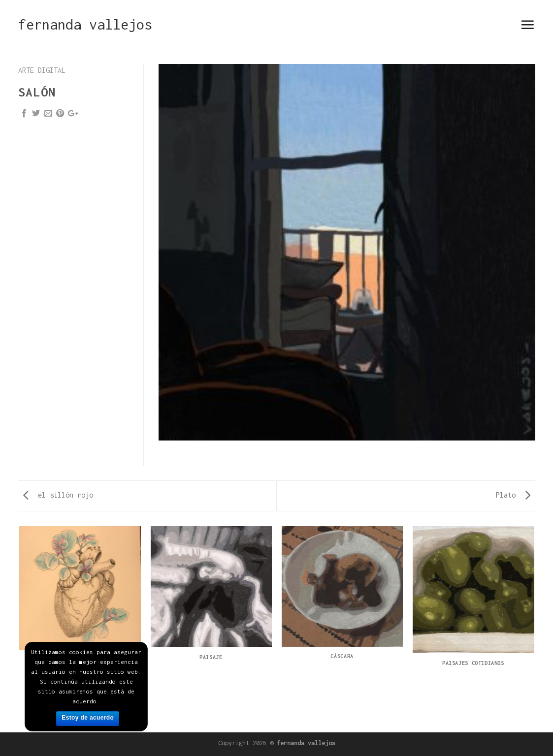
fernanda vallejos (85, 25)
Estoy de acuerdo (88, 718)
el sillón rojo (58, 495)
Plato (513, 495)
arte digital (42, 70)
